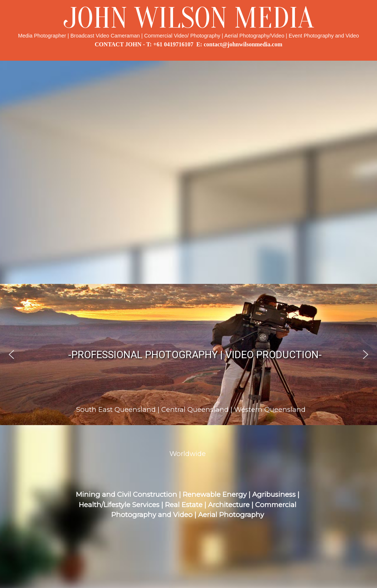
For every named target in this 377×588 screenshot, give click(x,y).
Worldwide (188, 454)
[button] (11, 354)
